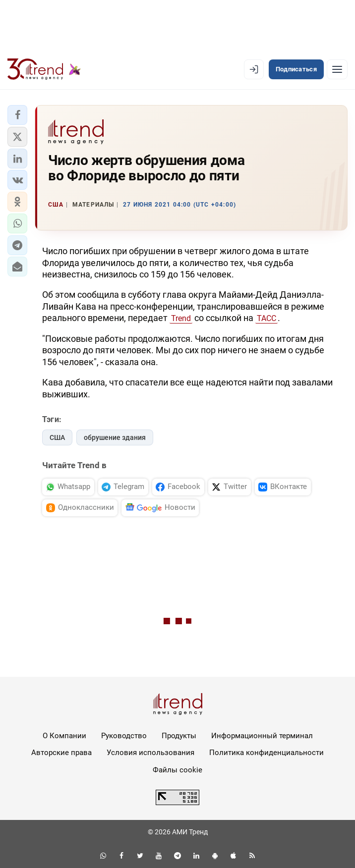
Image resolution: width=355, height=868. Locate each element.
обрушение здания (115, 437)
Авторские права (61, 753)
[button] (17, 115)
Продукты (179, 736)
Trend (181, 318)
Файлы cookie (177, 770)
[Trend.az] (44, 69)
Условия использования (150, 753)
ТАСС (266, 318)
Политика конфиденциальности (266, 753)
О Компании (64, 736)
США (57, 437)
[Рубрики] (337, 69)
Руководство (124, 736)
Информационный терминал (262, 736)
